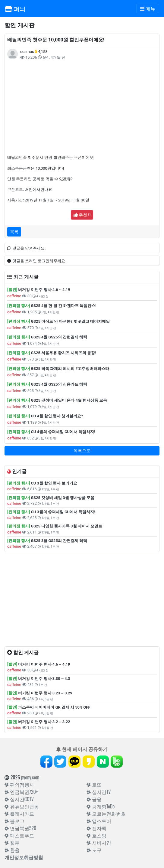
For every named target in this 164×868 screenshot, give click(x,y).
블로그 (14, 821)
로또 (94, 785)
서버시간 (99, 843)
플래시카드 (19, 814)
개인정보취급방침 (24, 857)
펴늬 (15, 8)
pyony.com (30, 777)
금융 (94, 799)
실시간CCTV (19, 799)
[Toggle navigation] (148, 8)
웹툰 (12, 843)
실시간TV (99, 792)
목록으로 (82, 451)
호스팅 (96, 835)
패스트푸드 (19, 835)
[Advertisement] (82, 107)
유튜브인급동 (22, 806)
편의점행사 (19, 785)
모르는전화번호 (106, 814)
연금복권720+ (21, 792)
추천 (82, 215)
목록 (14, 232)
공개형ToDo (101, 806)
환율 (12, 850)
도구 (94, 850)
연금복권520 (20, 828)
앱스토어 (99, 821)
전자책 (96, 828)
